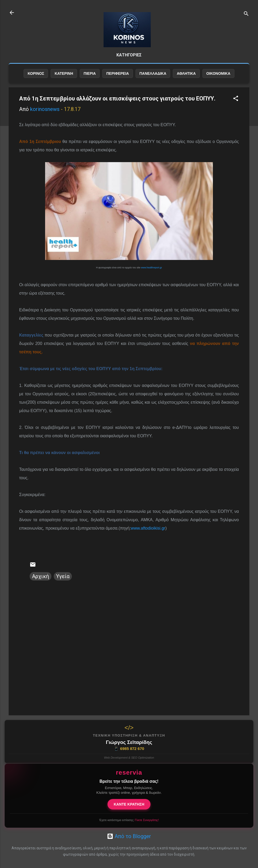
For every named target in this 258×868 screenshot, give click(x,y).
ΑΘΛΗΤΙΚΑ (186, 73)
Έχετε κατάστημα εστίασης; (129, 820)
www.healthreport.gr (152, 268)
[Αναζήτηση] (246, 14)
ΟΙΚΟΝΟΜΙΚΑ (218, 73)
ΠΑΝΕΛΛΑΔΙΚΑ (153, 73)
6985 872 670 (129, 749)
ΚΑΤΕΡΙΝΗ (64, 73)
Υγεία (63, 576)
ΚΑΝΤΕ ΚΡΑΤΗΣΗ (129, 804)
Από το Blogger (129, 836)
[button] (236, 99)
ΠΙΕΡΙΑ (90, 73)
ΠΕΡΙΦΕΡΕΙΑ (117, 73)
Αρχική (41, 576)
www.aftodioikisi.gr (148, 528)
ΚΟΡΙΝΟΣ (36, 73)
